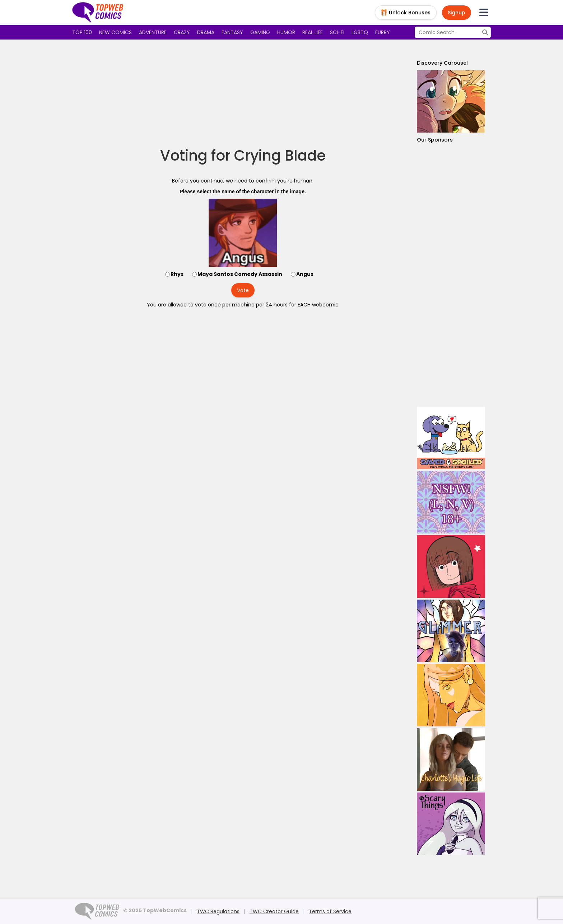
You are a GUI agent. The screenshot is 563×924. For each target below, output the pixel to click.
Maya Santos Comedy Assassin (240, 274)
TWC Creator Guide (274, 911)
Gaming (260, 32)
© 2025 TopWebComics (155, 910)
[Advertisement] (243, 93)
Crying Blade (280, 156)
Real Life (313, 32)
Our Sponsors (435, 140)
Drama (206, 32)
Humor (286, 32)
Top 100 (82, 32)
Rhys (177, 274)
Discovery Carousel (442, 63)
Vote (243, 290)
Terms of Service (330, 911)
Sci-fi (337, 32)
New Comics (115, 32)
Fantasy (232, 32)
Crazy (182, 32)
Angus (305, 274)
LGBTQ (360, 32)
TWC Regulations (218, 911)
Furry (383, 32)
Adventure (153, 32)
